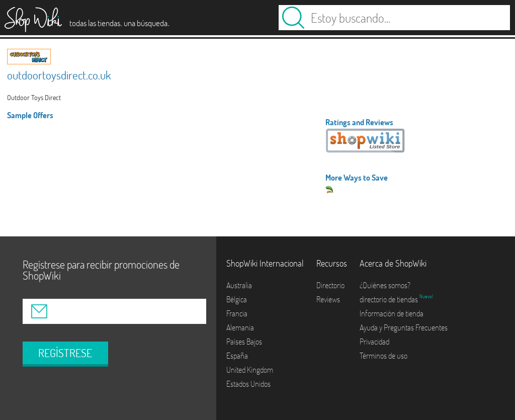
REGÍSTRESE (65, 353)
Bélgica (237, 299)
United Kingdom (250, 370)
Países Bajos (244, 342)
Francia (237, 313)
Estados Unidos (248, 384)
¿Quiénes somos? (385, 285)
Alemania (240, 327)
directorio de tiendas (390, 299)
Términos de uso (383, 356)
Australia (239, 285)
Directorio (330, 285)
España (237, 356)
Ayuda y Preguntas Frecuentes (404, 327)
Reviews (328, 299)
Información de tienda (392, 313)
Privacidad (374, 342)
